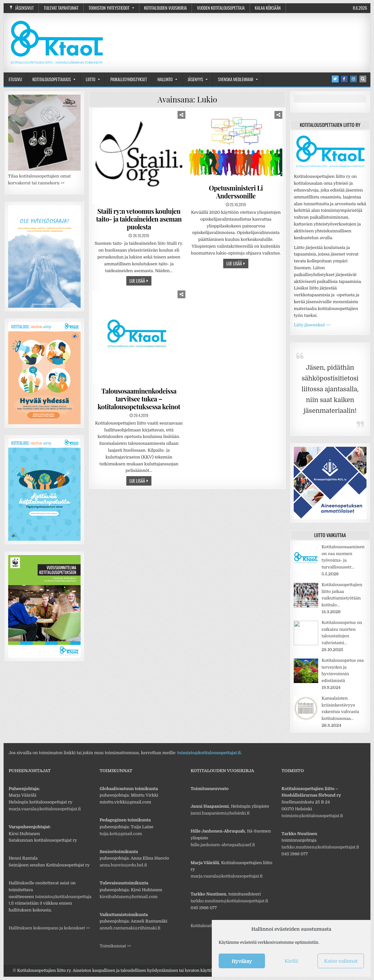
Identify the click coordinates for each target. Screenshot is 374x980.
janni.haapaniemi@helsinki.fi (220, 813)
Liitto (91, 79)
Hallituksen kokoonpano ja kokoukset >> (49, 928)
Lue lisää (137, 281)
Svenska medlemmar (236, 79)
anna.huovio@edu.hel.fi (123, 865)
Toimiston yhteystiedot (109, 8)
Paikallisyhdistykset (129, 79)
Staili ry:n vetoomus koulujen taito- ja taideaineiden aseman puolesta (139, 219)
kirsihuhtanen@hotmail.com (129, 897)
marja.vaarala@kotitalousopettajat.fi (45, 809)
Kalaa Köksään (268, 8)
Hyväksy (242, 961)
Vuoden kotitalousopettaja (221, 8)
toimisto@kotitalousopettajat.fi (209, 753)
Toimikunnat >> (115, 946)
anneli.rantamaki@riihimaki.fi (130, 928)
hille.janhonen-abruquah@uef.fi (223, 845)
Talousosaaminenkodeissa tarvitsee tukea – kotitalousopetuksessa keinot (139, 399)
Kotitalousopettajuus (52, 79)
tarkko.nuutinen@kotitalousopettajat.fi (229, 901)
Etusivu (15, 79)
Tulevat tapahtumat (61, 8)
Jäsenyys (195, 79)
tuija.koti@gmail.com (121, 834)
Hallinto (165, 79)
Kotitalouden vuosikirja (166, 8)
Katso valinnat (341, 961)
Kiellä (291, 961)
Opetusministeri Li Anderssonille (236, 192)
